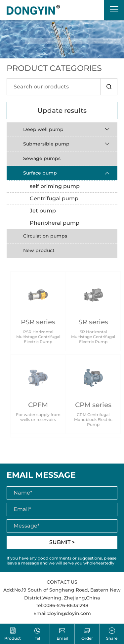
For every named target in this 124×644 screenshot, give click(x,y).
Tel (37, 634)
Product (12, 634)
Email (62, 634)
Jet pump (43, 211)
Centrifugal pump (54, 198)
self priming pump (55, 186)
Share (112, 634)
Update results (62, 111)
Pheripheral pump (55, 223)
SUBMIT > (62, 542)
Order (87, 634)
